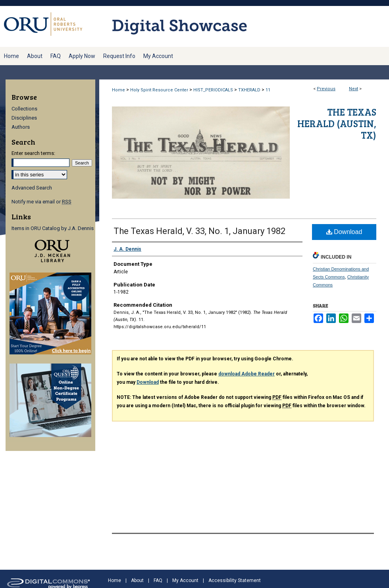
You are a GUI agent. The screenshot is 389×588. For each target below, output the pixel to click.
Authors (21, 127)
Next (353, 89)
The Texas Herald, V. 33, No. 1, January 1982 (199, 231)
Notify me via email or (41, 202)
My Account (185, 580)
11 (268, 90)
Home (118, 90)
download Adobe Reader (246, 374)
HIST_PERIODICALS (213, 90)
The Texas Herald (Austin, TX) (337, 123)
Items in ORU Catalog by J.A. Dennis (53, 228)
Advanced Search (32, 188)
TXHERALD (249, 90)
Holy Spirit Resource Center (159, 90)
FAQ (158, 580)
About (137, 580)
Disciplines (24, 118)
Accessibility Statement (235, 580)
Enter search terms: (33, 153)
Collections (24, 109)
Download (344, 232)
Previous (326, 89)
